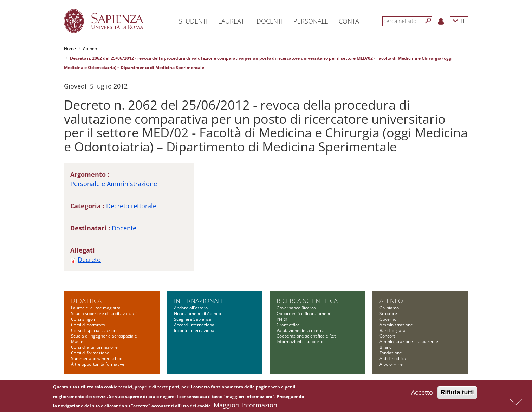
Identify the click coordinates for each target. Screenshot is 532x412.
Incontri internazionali (195, 330)
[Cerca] (428, 21)
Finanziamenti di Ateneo (197, 313)
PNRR (282, 319)
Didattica (86, 301)
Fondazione (391, 353)
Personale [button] (311, 21)
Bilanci (386, 347)
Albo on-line (391, 364)
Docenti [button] (270, 21)
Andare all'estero (191, 308)
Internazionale (199, 301)
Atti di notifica (393, 358)
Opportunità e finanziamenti (304, 313)
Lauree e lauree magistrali (97, 308)
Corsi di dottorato (88, 325)
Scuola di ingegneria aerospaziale (104, 336)
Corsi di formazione (90, 353)
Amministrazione (396, 325)
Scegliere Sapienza (193, 319)
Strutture (388, 313)
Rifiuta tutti (457, 394)
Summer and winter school (97, 358)
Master (78, 342)
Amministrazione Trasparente (409, 342)
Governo (388, 319)
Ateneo (90, 49)
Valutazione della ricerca (301, 330)
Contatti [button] (353, 21)
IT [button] (459, 21)
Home (70, 49)
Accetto (422, 394)
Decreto (89, 260)
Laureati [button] (232, 21)
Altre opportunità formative (98, 364)
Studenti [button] (193, 21)
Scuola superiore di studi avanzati (104, 313)
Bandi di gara (392, 330)
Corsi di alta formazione (94, 347)
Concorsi (388, 336)
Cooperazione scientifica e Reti (307, 336)
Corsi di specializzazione (95, 330)
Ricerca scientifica (307, 301)
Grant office (288, 325)
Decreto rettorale (131, 206)
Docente (124, 228)
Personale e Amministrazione (114, 184)
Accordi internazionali (195, 325)
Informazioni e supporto (300, 342)
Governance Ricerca (296, 308)
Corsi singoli (83, 319)
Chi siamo (389, 308)
